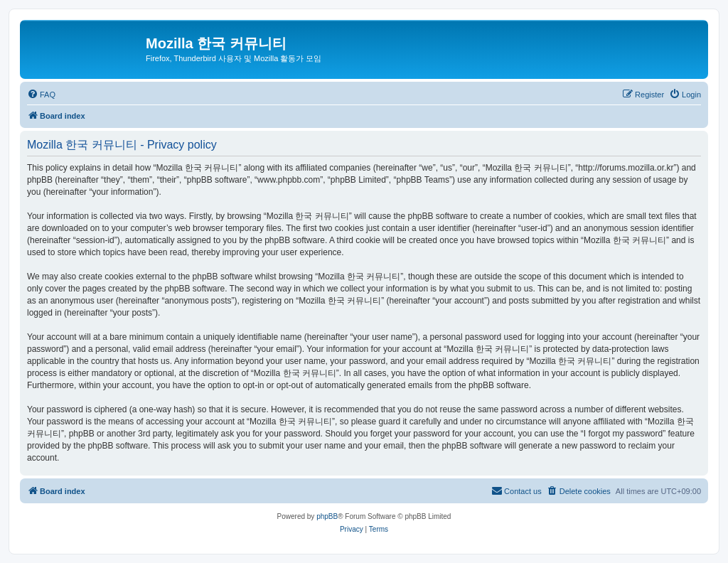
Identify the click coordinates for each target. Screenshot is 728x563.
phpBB (327, 516)
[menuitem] (41, 95)
